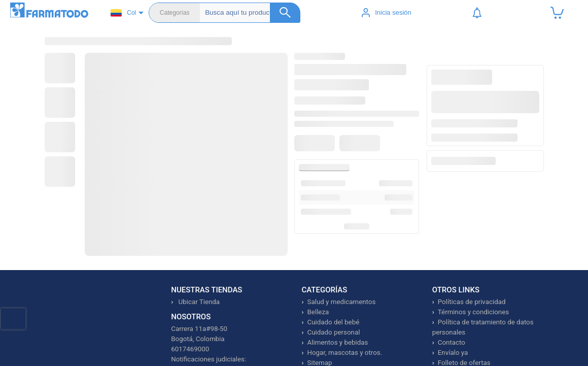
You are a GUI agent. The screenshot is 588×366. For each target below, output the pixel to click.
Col (123, 13)
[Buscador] (253, 13)
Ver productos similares (482, 155)
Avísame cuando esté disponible (482, 141)
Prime (499, 51)
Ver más (350, 258)
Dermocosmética (318, 51)
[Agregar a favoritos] (316, 154)
